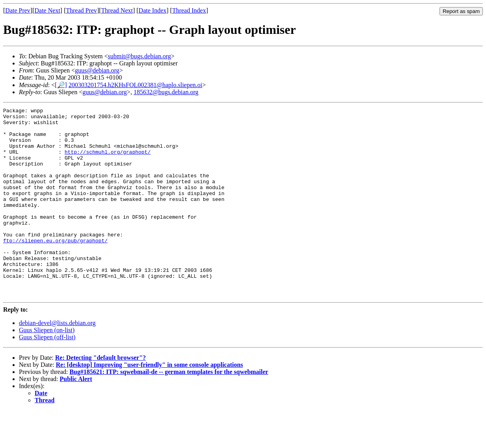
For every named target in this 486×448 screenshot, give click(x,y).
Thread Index (189, 10)
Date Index (153, 10)
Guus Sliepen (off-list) (47, 375)
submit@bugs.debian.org (139, 56)
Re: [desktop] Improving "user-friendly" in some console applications (149, 402)
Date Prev (18, 10)
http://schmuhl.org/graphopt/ (108, 161)
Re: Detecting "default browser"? (100, 395)
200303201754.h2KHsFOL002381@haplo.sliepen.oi (135, 85)
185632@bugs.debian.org (166, 92)
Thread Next (117, 10)
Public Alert (76, 417)
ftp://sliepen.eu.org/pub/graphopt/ (55, 268)
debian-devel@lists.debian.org (57, 361)
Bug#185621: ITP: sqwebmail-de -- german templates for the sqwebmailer (169, 410)
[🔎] (61, 85)
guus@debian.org (97, 70)
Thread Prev (81, 10)
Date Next (47, 10)
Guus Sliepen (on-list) (47, 368)
